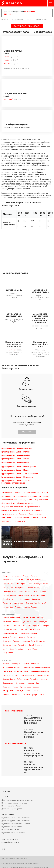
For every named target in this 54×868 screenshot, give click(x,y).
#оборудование (26, 500)
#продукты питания (9, 514)
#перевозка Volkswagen (11, 510)
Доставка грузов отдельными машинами (17, 800)
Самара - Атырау (33, 588)
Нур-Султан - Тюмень (11, 641)
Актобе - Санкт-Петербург (13, 649)
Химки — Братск (32, 691)
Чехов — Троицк (28, 675)
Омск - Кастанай (40, 592)
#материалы (6, 496)
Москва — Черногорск (11, 668)
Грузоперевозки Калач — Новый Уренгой (19, 467)
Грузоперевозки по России (12, 827)
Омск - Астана (25, 592)
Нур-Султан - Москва (11, 622)
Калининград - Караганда (30, 599)
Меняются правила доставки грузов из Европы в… (34, 768)
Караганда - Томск (10, 630)
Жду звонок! (27, 432)
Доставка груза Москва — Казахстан (16, 821)
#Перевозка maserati (25, 503)
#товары (35, 518)
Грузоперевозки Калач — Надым (15, 462)
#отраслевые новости (15, 744)
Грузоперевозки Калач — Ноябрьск (17, 455)
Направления (8, 814)
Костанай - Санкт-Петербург (34, 641)
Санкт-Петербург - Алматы (38, 584)
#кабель (45, 493)
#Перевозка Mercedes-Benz (12, 507)
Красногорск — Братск (30, 687)
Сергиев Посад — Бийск (12, 679)
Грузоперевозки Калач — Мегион (16, 452)
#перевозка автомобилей (32, 510)
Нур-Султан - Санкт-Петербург (34, 622)
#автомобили (7, 493)
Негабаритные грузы (16, 124)
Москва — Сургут (35, 683)
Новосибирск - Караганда (13, 580)
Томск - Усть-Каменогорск (13, 603)
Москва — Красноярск (11, 664)
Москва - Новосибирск (40, 672)
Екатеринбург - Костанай (36, 603)
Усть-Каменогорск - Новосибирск (36, 626)
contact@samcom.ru (10, 842)
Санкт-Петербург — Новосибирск (37, 668)
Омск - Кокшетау (9, 595)
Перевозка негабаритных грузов (14, 803)
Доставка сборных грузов (12, 809)
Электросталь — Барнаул (13, 691)
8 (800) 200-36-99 (10, 840)
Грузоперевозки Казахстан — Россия (16, 824)
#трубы (43, 518)
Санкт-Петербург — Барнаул (36, 679)
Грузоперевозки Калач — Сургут (15, 459)
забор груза (10, 350)
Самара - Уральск (10, 592)
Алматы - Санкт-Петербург (34, 618)
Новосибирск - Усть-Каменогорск (32, 595)
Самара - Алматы (30, 576)
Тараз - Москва (32, 649)
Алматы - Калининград (11, 618)
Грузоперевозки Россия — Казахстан (16, 818)
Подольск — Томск (10, 687)
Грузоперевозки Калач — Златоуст (17, 481)
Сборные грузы (13, 51)
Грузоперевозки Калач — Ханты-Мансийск (20, 474)
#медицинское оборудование (25, 496)
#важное (18, 493)
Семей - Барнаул (36, 645)
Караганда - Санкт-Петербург (14, 645)
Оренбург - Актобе (33, 580)
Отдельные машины (15, 93)
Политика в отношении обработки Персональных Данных (20, 864)
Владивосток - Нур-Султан (13, 588)
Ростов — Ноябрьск (31, 664)
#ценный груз (20, 521)
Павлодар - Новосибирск (30, 630)
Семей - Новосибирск (29, 633)
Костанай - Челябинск (11, 626)
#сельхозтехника (36, 514)
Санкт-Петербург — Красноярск (15, 672)
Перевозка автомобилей (11, 806)
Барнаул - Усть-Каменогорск (14, 584)
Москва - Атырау (30, 607)
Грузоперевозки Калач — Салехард (17, 448)
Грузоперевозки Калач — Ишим (15, 470)
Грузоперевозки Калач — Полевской (17, 477)
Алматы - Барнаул (10, 637)
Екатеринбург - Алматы (12, 607)
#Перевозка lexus (8, 503)
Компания (6, 792)
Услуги (5, 797)
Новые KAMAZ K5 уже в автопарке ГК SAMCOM (33, 721)
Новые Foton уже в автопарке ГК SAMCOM (34, 735)
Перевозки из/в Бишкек (11, 830)
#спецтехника (7, 518)
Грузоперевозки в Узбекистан (13, 833)
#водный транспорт (32, 493)
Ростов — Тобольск (11, 675)
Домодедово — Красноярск (14, 683)
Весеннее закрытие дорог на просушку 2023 (34, 753)
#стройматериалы (22, 518)
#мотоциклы (44, 496)
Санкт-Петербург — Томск (34, 695)
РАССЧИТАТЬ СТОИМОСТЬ (27, 26)
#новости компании (14, 711)
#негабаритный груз (9, 500)
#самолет (23, 514)
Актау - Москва (9, 653)
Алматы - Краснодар (27, 637)
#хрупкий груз (7, 521)
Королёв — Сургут (44, 675)
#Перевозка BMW (41, 500)
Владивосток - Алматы (12, 576)
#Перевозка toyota (33, 507)
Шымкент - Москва (10, 633)
